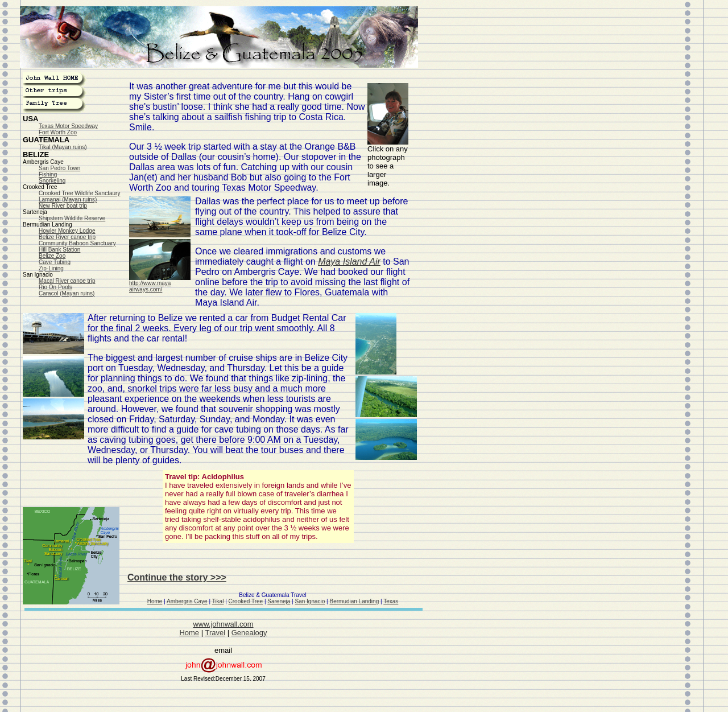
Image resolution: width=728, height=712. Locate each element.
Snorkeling (52, 181)
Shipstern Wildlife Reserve (72, 218)
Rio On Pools (55, 287)
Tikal (218, 601)
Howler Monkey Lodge (67, 231)
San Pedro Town (59, 168)
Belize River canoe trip (67, 237)
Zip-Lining (51, 268)
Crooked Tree (246, 601)
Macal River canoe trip (67, 281)
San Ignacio (310, 601)
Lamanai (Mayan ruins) (68, 199)
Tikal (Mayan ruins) (63, 147)
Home (155, 601)
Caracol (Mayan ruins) (67, 293)
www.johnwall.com (223, 624)
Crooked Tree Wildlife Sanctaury (79, 193)
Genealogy (249, 633)
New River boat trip (63, 206)
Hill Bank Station (59, 250)
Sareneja (279, 601)
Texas (391, 601)
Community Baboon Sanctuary (77, 243)
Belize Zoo (52, 256)
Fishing (48, 174)
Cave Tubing (55, 262)
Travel (215, 633)
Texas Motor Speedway (68, 126)
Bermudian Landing (354, 601)
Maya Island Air (349, 262)
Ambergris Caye (187, 601)
